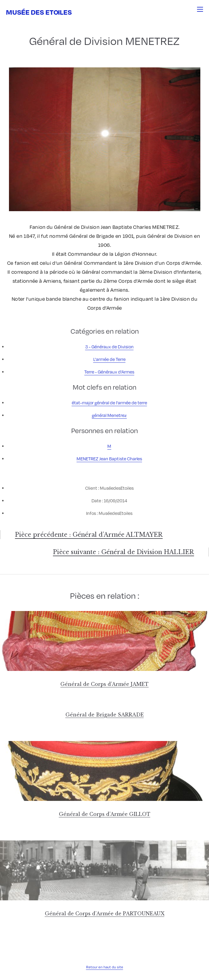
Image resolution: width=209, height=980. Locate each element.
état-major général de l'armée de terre (109, 403)
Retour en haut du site (105, 967)
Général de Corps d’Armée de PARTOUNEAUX (105, 914)
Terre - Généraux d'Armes (109, 372)
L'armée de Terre (109, 359)
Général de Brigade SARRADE (105, 715)
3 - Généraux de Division (109, 347)
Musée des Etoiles (39, 12)
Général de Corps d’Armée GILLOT (105, 814)
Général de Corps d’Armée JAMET (104, 684)
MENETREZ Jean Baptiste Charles (109, 459)
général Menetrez (109, 415)
